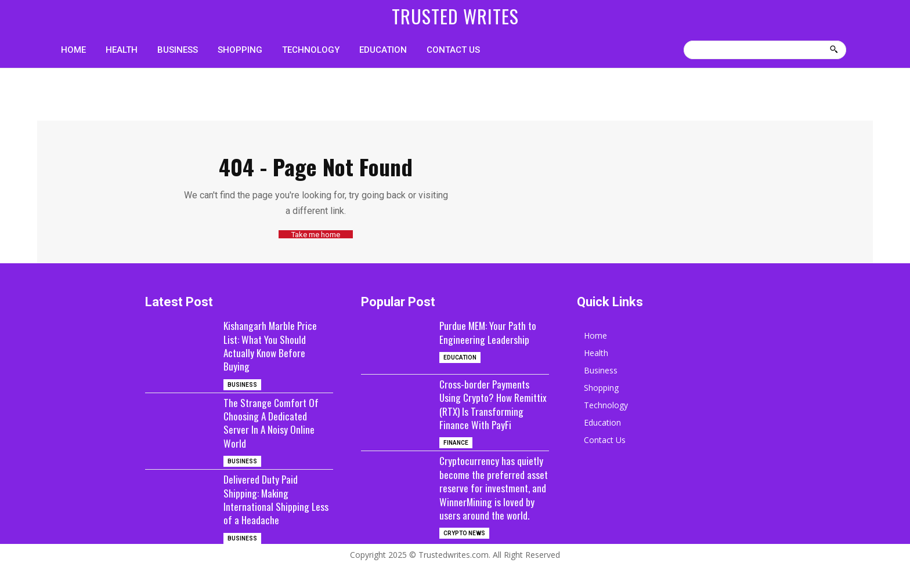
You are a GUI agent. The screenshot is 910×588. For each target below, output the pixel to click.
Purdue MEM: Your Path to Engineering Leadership (490, 332)
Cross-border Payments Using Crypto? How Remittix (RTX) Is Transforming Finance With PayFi (492, 411)
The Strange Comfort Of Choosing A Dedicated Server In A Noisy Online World (272, 422)
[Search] (834, 50)
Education (460, 357)
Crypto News (464, 560)
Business (242, 384)
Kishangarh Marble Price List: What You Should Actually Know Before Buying (271, 346)
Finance (456, 456)
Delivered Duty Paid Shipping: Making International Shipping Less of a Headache (277, 499)
